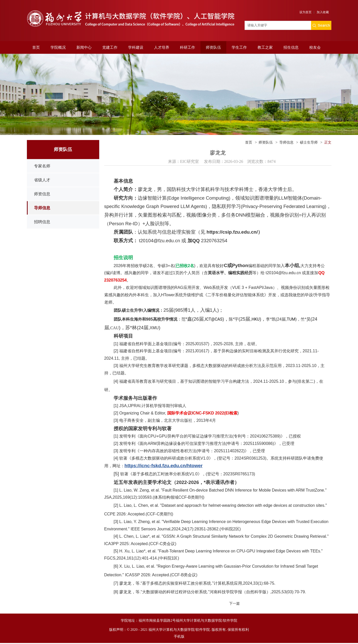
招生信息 (291, 47)
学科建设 (136, 47)
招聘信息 (42, 222)
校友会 (315, 47)
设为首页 (305, 12)
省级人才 (42, 180)
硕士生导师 (309, 142)
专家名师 (42, 166)
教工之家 (265, 47)
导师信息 (42, 208)
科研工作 (187, 47)
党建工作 (110, 47)
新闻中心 (84, 47)
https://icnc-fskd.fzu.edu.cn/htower (164, 466)
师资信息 (42, 194)
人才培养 (162, 47)
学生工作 (239, 47)
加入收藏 (323, 12)
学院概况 (58, 47)
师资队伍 (213, 47)
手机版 (179, 637)
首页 (36, 47)
